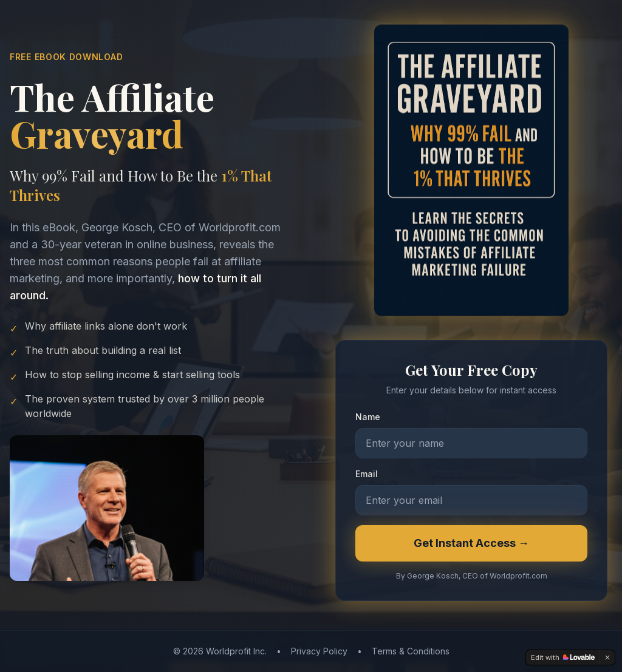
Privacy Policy (319, 651)
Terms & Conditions (411, 651)
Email (367, 474)
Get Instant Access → (471, 544)
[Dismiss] (607, 657)
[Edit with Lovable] (563, 657)
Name (368, 417)
